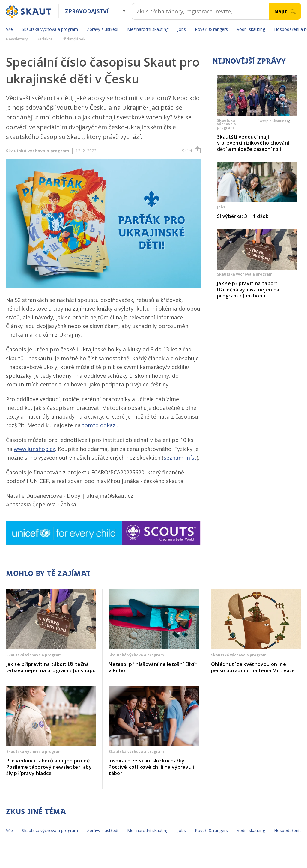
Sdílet (191, 151)
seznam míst (180, 458)
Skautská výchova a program (50, 29)
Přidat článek (74, 39)
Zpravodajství (87, 11)
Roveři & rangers (211, 29)
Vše (9, 29)
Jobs (182, 29)
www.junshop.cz (34, 449)
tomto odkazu (100, 425)
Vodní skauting (251, 29)
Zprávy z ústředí (103, 29)
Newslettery (17, 39)
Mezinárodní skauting (148, 29)
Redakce (45, 39)
